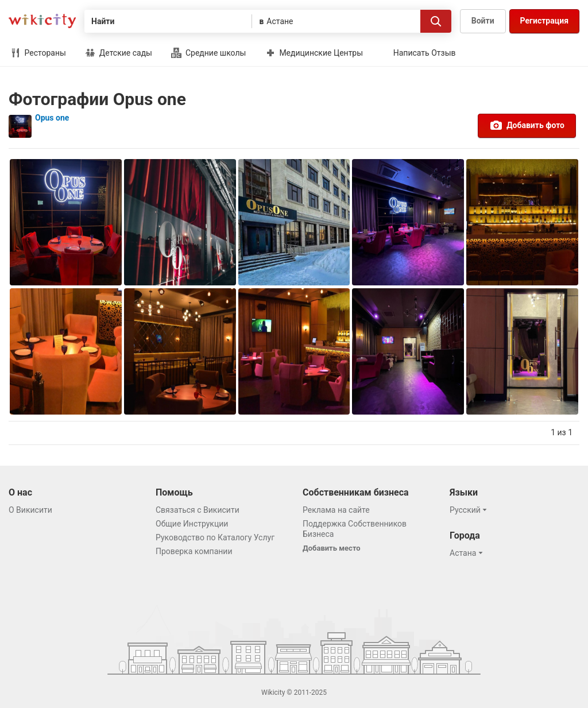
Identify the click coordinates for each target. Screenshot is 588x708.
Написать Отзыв (425, 53)
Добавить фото (527, 125)
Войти (483, 21)
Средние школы (208, 53)
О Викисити (30, 510)
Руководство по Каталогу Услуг (215, 537)
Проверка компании (194, 551)
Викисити (42, 21)
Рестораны (38, 53)
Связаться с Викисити (198, 510)
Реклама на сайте (336, 510)
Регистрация (544, 21)
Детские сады (119, 53)
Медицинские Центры (314, 53)
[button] (470, 510)
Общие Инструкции (192, 524)
